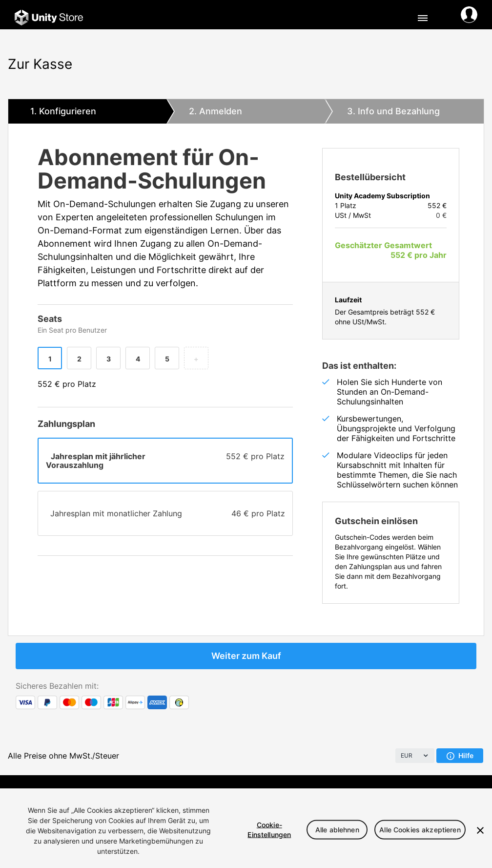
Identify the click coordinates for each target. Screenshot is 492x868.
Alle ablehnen (337, 829)
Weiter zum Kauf (246, 656)
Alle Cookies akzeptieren (420, 829)
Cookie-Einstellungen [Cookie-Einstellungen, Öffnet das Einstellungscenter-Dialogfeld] (269, 829)
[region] (246, 828)
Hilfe (460, 755)
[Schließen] (480, 830)
